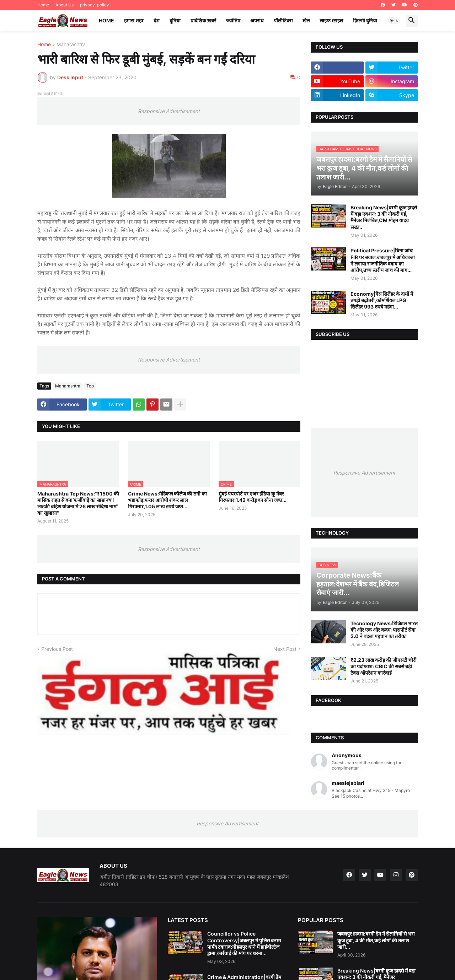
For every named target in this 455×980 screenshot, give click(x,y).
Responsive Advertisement (169, 111)
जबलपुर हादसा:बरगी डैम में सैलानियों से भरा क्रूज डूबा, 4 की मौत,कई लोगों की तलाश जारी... (376, 940)
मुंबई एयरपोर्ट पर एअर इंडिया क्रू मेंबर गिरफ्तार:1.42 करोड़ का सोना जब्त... (253, 497)
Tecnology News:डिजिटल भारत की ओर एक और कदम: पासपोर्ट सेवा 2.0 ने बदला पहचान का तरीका (384, 630)
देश (157, 20)
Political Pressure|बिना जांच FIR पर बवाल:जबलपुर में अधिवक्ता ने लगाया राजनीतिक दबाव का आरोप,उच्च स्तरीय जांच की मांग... (383, 260)
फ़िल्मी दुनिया (365, 20)
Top (90, 386)
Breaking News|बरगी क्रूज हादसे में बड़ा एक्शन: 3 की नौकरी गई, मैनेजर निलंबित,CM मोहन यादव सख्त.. (384, 217)
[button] (394, 21)
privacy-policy (95, 5)
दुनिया (175, 20)
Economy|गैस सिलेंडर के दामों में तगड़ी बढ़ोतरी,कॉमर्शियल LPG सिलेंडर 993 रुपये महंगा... (382, 300)
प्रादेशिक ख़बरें (203, 20)
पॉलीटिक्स (283, 20)
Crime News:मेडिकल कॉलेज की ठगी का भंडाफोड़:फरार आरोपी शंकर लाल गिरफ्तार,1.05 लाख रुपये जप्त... (167, 500)
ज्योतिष (233, 20)
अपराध (257, 20)
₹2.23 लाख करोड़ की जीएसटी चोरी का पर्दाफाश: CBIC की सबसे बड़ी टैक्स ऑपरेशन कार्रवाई (384, 666)
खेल (306, 20)
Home (43, 5)
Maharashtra (71, 45)
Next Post (285, 649)
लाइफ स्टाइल (331, 20)
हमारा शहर (134, 20)
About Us (65, 5)
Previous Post (57, 649)
